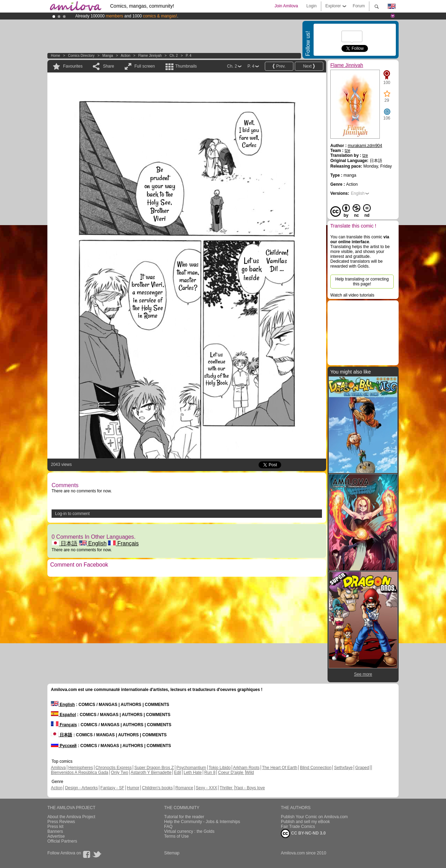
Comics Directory (81, 56)
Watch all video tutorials (352, 295)
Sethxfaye (343, 768)
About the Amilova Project (71, 817)
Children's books (157, 788)
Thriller (226, 788)
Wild (250, 773)
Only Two (120, 773)
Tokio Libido (220, 768)
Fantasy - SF (112, 788)
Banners (55, 831)
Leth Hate (193, 773)
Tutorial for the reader (184, 817)
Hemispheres (81, 768)
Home (56, 56)
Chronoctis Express (114, 768)
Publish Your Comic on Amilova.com (314, 817)
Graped (362, 768)
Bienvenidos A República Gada (80, 773)
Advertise (56, 836)
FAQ (168, 827)
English (93, 543)
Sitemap (172, 853)
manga (108, 56)
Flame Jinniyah (150, 56)
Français (123, 543)
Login (311, 6)
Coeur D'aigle (231, 773)
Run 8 (210, 773)
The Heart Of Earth (280, 768)
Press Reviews (61, 822)
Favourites (73, 66)
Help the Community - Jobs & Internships (202, 822)
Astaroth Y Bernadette (151, 773)
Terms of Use (176, 836)
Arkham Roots (246, 768)
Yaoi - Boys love (250, 788)
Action (125, 56)
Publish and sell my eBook (305, 822)
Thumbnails (186, 66)
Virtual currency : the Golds (189, 831)
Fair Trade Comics (298, 827)
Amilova (58, 768)
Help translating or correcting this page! (362, 282)
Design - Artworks (82, 788)
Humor (133, 788)
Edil (178, 773)
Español (63, 715)
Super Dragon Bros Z (154, 768)
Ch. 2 (174, 56)
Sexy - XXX (206, 788)
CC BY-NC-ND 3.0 (303, 834)
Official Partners (62, 841)
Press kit (55, 827)
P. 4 (189, 56)
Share (108, 66)
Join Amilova (286, 6)
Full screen (145, 66)
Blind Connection (316, 768)
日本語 (64, 543)
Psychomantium (191, 768)
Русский (64, 746)
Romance (184, 788)
